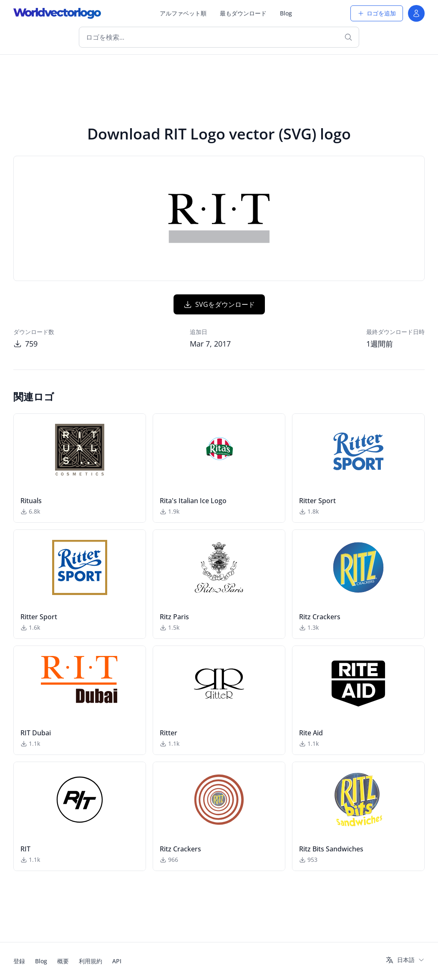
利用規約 (91, 961)
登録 (19, 961)
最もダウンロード (243, 13)
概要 (63, 961)
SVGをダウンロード (219, 304)
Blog (286, 13)
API (117, 961)
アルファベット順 (183, 13)
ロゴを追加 (377, 13)
